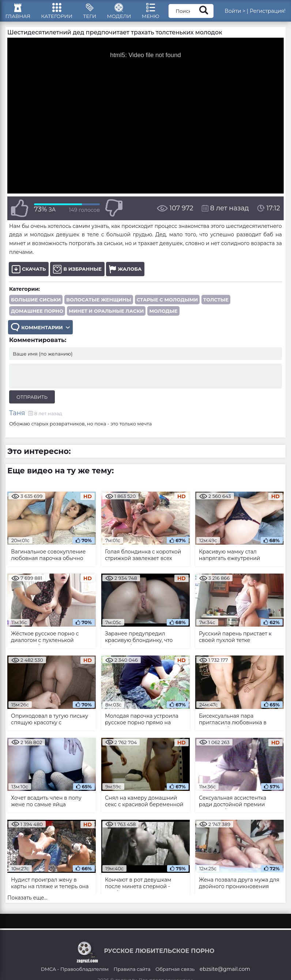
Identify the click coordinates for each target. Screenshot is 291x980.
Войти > (243, 13)
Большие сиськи (36, 304)
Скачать (29, 273)
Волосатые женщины (99, 304)
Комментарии (41, 332)
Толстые (216, 304)
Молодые (163, 315)
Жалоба (125, 273)
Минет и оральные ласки (106, 315)
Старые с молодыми (167, 304)
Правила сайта (132, 974)
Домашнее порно (37, 315)
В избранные (77, 273)
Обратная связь (175, 974)
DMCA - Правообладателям (75, 974)
